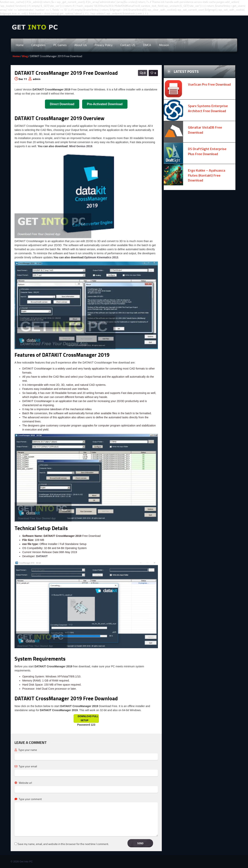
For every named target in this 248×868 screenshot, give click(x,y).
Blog (25, 56)
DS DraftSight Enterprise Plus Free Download (207, 151)
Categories (38, 45)
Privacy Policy (104, 45)
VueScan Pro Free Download (209, 84)
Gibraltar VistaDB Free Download (205, 130)
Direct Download (62, 104)
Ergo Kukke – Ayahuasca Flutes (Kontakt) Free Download (207, 175)
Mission (164, 45)
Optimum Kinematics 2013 (101, 257)
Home (20, 45)
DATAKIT (42, 556)
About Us (81, 45)
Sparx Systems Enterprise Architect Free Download (208, 108)
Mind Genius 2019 (81, 146)
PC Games (60, 45)
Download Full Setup (88, 718)
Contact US (128, 45)
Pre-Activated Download (105, 104)
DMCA (147, 45)
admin (37, 79)
